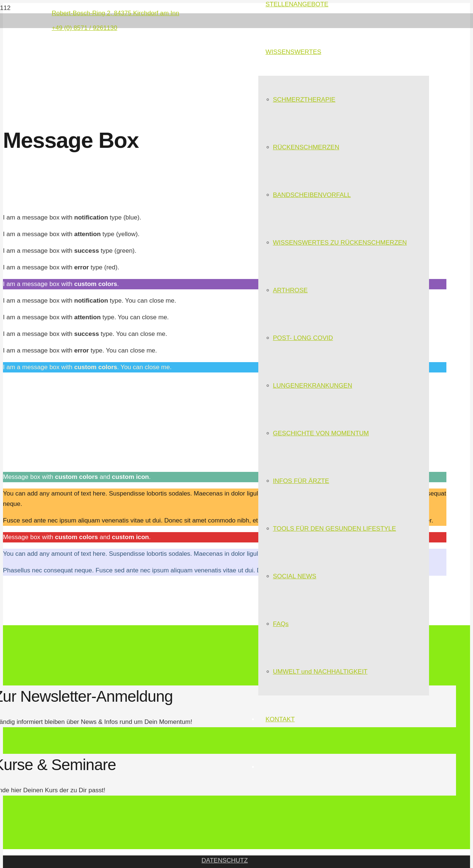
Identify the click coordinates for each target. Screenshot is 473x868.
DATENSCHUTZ (224, 860)
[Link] (127, 81)
